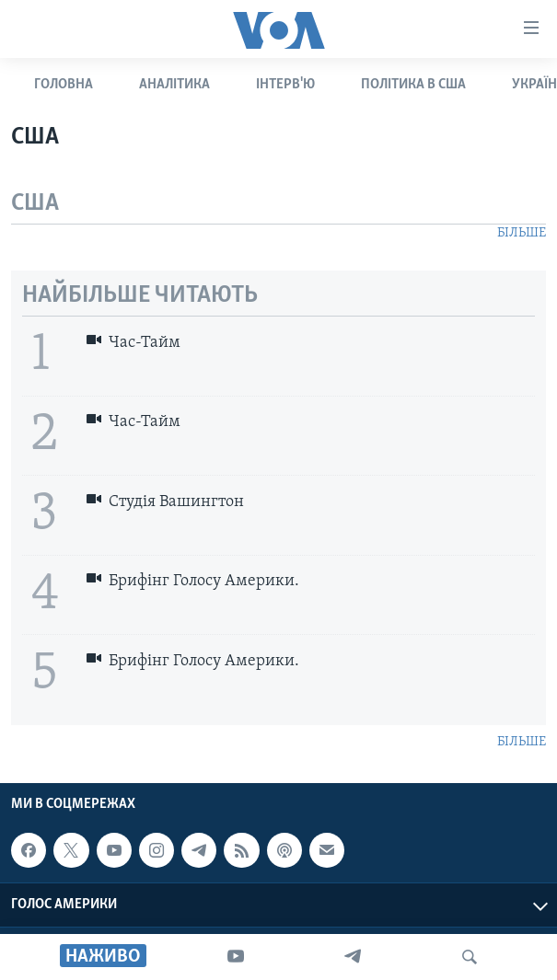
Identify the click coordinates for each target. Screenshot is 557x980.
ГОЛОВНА (64, 85)
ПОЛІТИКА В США (413, 85)
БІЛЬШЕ (522, 233)
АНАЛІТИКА (174, 85)
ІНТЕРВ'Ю (285, 85)
